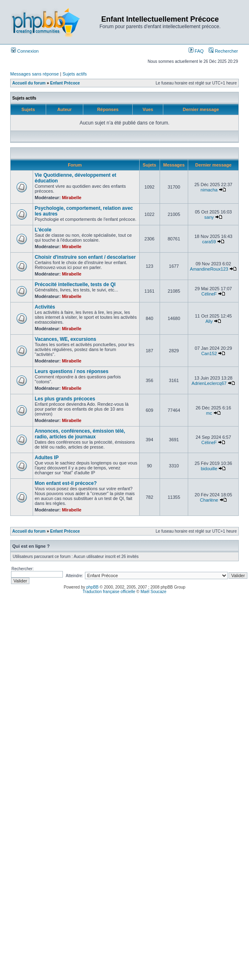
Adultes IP (47, 458)
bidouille (209, 469)
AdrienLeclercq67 (209, 383)
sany (209, 217)
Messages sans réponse (34, 74)
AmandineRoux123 (209, 269)
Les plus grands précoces (65, 399)
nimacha (209, 190)
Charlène (209, 500)
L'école (43, 230)
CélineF (209, 294)
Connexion (25, 51)
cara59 (209, 242)
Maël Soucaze (153, 592)
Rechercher (223, 51)
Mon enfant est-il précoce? (66, 483)
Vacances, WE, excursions (66, 339)
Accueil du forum (29, 83)
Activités (45, 307)
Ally (209, 321)
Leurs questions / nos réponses (72, 371)
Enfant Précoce (65, 83)
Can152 (209, 353)
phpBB (93, 587)
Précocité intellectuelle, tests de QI (75, 284)
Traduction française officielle (109, 592)
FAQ (196, 51)
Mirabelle (72, 198)
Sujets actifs (74, 74)
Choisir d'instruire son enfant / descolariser (85, 257)
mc (209, 413)
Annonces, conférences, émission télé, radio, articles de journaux (80, 434)
